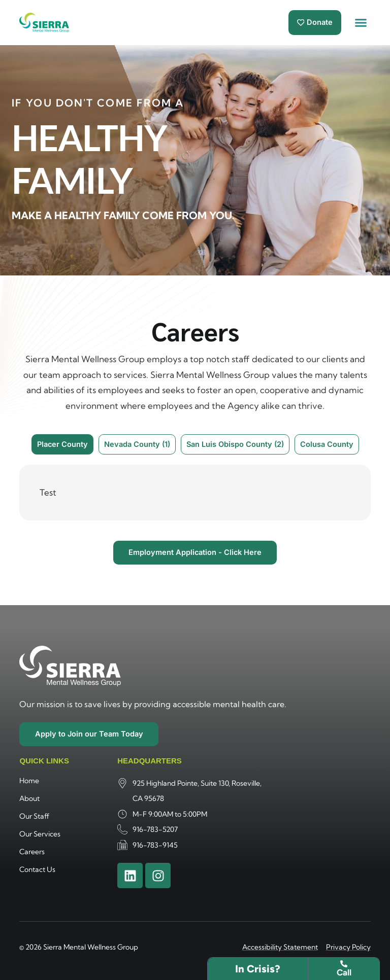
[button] (361, 23)
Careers (32, 851)
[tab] (62, 444)
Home (29, 780)
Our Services (40, 833)
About (29, 798)
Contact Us (37, 869)
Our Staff (34, 816)
